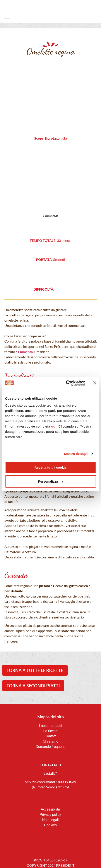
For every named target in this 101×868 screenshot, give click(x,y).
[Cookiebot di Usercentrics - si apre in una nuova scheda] (66, 383)
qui (54, 426)
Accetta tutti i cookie (50, 467)
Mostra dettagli (76, 454)
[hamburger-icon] (7, 20)
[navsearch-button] (89, 8)
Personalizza (51, 481)
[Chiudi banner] (94, 383)
